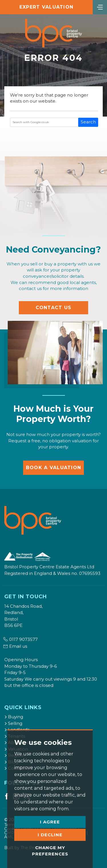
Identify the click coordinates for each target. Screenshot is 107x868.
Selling (13, 723)
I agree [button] (50, 822)
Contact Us (54, 308)
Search (88, 122)
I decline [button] (50, 835)
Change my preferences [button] (50, 851)
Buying (14, 717)
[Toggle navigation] (100, 7)
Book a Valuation (53, 468)
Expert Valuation (46, 7)
